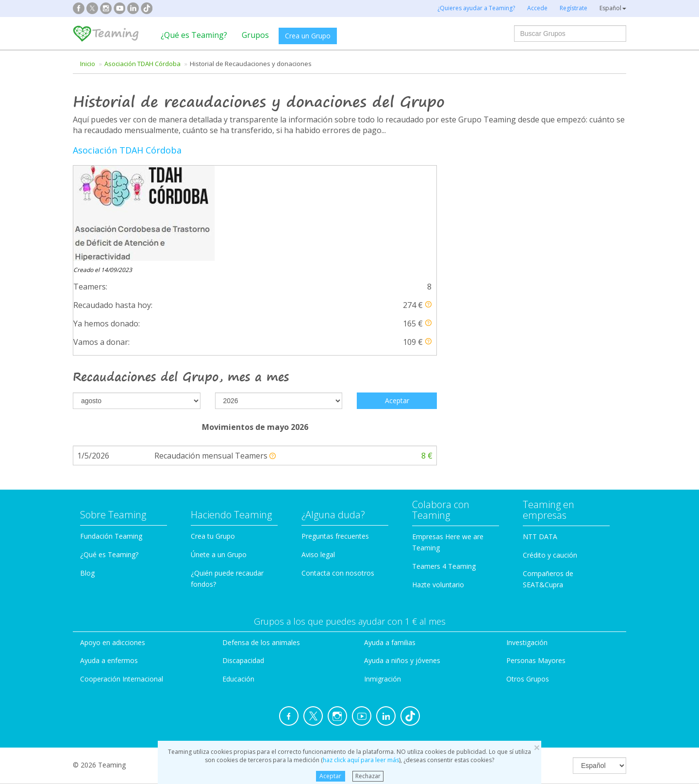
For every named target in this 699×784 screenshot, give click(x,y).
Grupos (255, 35)
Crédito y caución (550, 461)
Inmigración (383, 585)
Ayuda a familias (390, 548)
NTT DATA (540, 443)
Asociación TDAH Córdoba (142, 64)
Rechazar (368, 776)
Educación (238, 585)
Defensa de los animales (261, 548)
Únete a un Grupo (219, 461)
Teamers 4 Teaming (444, 472)
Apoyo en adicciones (113, 548)
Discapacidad (243, 567)
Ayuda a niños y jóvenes (402, 567)
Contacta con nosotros (338, 479)
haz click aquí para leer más (361, 760)
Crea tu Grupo (213, 442)
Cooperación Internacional (122, 585)
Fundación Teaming (111, 442)
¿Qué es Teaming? (194, 35)
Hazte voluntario (438, 490)
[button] (428, 209)
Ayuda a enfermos (109, 567)
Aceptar (330, 776)
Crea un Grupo (308, 36)
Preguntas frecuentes (335, 442)
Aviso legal (318, 461)
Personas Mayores (536, 567)
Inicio (88, 64)
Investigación (527, 548)
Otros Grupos (528, 585)
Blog (87, 479)
